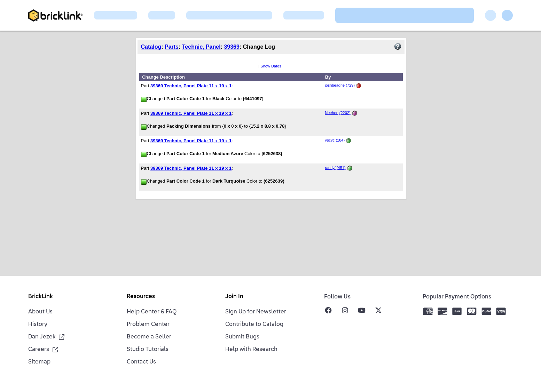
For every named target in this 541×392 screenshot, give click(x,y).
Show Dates (271, 66)
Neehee (332, 113)
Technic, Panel (201, 47)
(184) (340, 140)
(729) (350, 85)
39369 (232, 47)
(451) (341, 168)
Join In (234, 297)
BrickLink (41, 297)
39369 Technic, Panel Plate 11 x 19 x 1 (191, 86)
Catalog (151, 47)
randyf (330, 168)
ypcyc (330, 140)
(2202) (345, 113)
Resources (141, 297)
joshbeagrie (335, 85)
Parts (172, 47)
